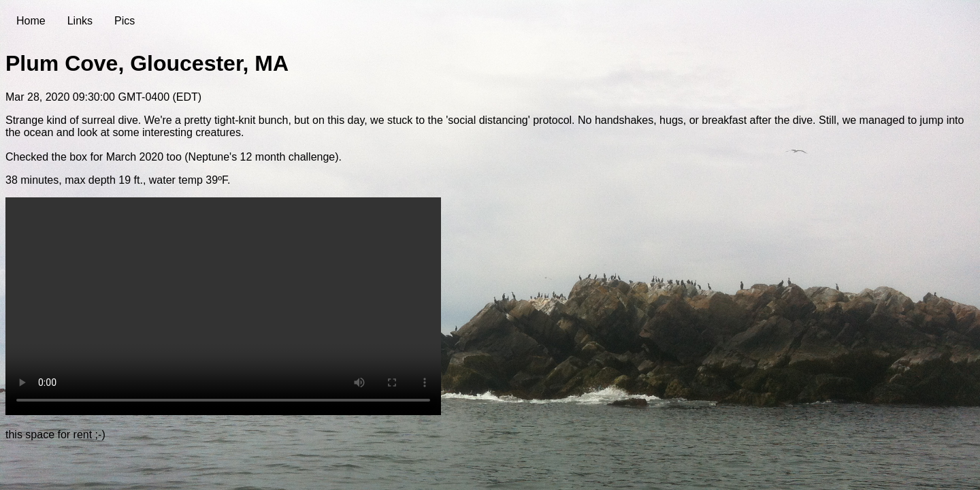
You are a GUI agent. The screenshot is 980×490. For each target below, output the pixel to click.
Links (80, 21)
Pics (125, 21)
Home (31, 21)
